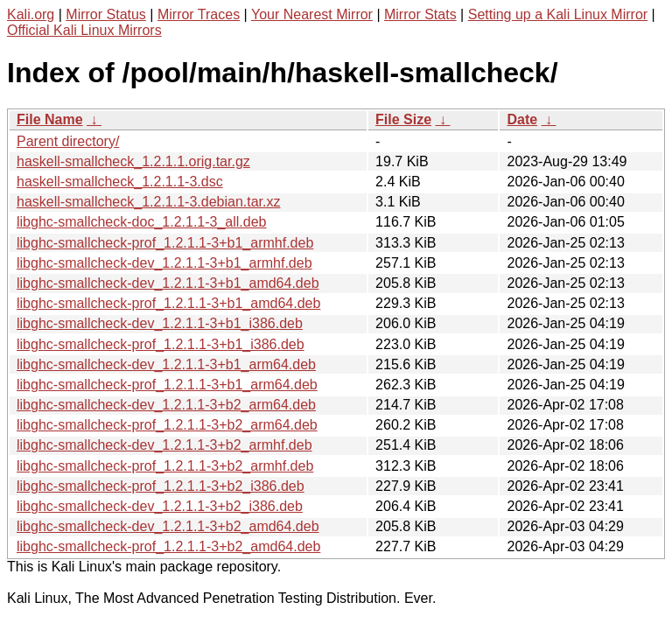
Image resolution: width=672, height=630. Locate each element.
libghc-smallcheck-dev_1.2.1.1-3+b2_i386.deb (160, 506)
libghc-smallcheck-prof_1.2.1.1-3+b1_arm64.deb (167, 385)
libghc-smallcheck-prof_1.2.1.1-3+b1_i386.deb (161, 344)
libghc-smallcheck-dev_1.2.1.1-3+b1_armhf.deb (164, 263)
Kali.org (31, 14)
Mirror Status (106, 14)
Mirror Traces (199, 14)
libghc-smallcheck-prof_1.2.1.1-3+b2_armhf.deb (165, 466)
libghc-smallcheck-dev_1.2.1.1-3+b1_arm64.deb (166, 364)
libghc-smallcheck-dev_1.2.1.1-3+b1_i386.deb (160, 323)
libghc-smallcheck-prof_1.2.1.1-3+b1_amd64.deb (168, 303)
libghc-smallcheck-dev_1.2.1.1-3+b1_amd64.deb (168, 283)
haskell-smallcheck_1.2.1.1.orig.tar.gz (133, 161)
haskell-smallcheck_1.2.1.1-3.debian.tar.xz (149, 202)
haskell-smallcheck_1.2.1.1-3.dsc (120, 182)
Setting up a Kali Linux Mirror (558, 14)
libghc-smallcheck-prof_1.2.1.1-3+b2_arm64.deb (167, 425)
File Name (50, 119)
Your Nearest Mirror (312, 14)
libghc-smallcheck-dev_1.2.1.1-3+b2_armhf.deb (164, 445)
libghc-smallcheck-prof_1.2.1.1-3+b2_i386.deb (161, 486)
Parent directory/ (68, 141)
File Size (403, 119)
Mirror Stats (420, 14)
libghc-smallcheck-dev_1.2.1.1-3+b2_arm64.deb (166, 405)
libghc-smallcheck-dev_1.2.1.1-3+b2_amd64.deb (168, 526)
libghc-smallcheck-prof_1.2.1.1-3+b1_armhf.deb (165, 243)
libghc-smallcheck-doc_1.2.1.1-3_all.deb (142, 222)
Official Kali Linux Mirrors (84, 30)
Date (522, 119)
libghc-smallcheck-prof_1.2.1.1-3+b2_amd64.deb (168, 546)
